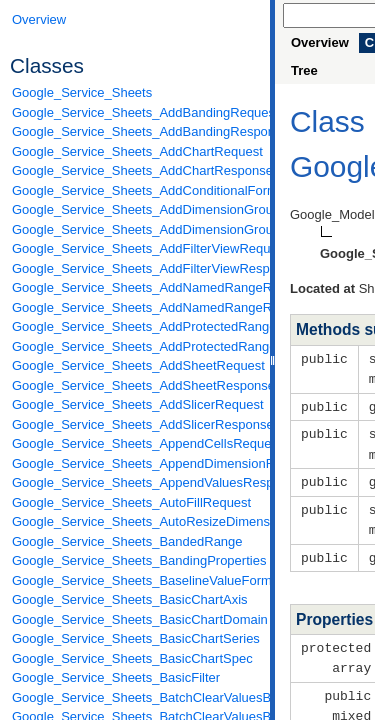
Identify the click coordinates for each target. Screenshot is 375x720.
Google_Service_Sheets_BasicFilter (116, 677)
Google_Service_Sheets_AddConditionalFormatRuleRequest (136, 190)
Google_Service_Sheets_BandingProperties (136, 560)
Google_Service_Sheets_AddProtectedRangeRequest (136, 326)
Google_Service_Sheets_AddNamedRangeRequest (136, 287)
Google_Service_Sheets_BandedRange (127, 541)
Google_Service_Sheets (82, 92)
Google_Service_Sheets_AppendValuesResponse (136, 482)
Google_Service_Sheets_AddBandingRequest (136, 112)
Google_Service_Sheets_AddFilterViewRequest (136, 248)
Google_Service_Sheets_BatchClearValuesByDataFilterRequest (136, 697)
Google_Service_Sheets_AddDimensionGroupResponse (136, 229)
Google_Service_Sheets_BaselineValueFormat (136, 580)
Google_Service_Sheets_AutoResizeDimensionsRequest (136, 521)
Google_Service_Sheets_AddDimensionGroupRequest (136, 209)
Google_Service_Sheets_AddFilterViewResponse (136, 268)
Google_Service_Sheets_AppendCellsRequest (136, 443)
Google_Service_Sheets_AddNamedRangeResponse (136, 307)
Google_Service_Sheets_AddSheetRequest (136, 365)
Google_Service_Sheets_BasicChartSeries (136, 638)
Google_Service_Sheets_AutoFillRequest (131, 502)
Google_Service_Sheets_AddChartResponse (136, 170)
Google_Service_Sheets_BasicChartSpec (132, 658)
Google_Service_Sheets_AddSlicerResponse (136, 424)
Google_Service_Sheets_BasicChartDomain (136, 619)
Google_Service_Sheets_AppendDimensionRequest (136, 463)
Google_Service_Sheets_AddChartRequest (136, 151)
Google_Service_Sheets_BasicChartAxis (130, 599)
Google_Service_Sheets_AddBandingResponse (136, 131)
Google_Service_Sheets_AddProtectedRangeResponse (136, 346)
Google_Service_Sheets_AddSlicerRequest (136, 404)
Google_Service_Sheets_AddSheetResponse (136, 385)
